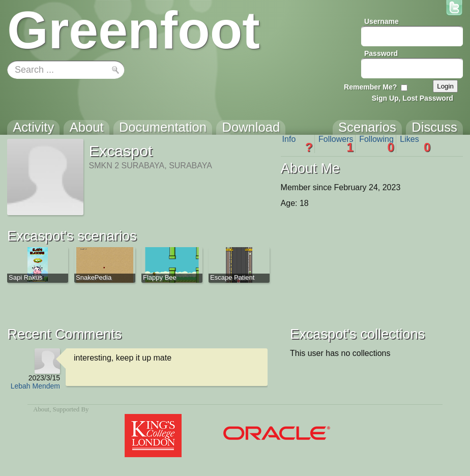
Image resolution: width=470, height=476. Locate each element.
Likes (415, 144)
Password (381, 53)
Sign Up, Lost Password (413, 98)
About (41, 409)
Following (377, 144)
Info (298, 144)
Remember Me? (370, 87)
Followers (336, 144)
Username (381, 21)
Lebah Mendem (35, 386)
